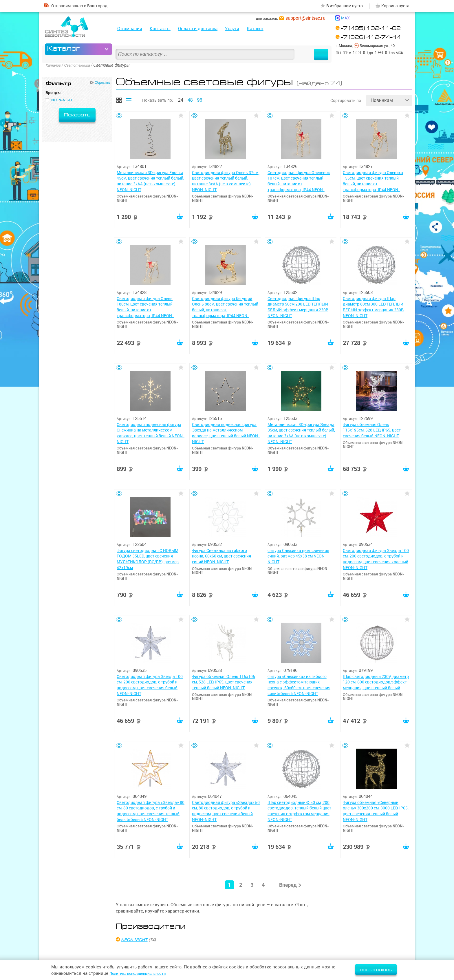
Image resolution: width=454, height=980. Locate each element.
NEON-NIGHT (137, 938)
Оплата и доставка (198, 29)
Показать (77, 114)
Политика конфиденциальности (143, 973)
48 (190, 99)
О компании (130, 29)
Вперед (288, 883)
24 (181, 99)
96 (200, 99)
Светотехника (80, 65)
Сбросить (102, 81)
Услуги (232, 29)
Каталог (255, 29)
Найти (312, 49)
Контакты (160, 29)
